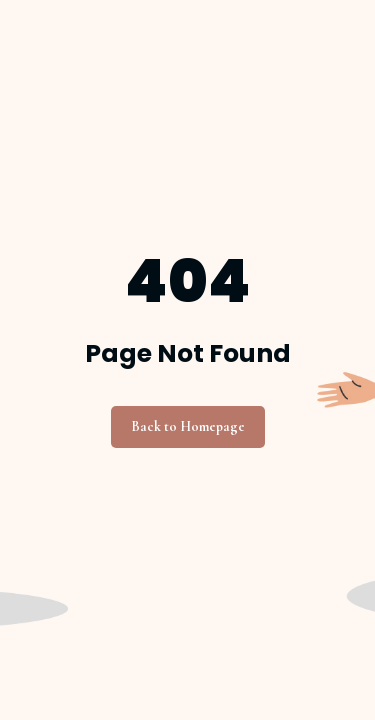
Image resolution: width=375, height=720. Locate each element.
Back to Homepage (188, 426)
